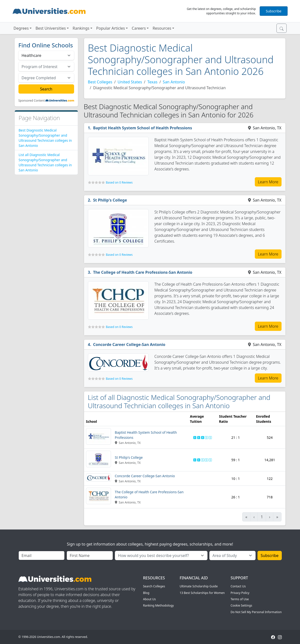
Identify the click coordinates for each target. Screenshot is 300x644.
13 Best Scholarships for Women (202, 593)
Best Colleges (100, 82)
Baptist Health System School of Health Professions (142, 128)
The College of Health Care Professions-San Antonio (143, 272)
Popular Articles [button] (111, 28)
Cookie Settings (241, 605)
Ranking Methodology (159, 605)
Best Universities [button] (51, 28)
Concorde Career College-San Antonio (129, 344)
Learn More (268, 182)
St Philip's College (110, 200)
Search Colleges (154, 586)
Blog (146, 593)
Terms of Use (240, 599)
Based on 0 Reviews (119, 182)
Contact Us (238, 586)
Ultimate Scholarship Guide (199, 586)
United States (130, 82)
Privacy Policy (240, 593)
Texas (153, 82)
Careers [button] (139, 28)
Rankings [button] (81, 28)
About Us (150, 599)
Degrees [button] (21, 28)
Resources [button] (162, 28)
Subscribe (274, 11)
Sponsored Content (32, 101)
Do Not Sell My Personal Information (256, 612)
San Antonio (174, 82)
